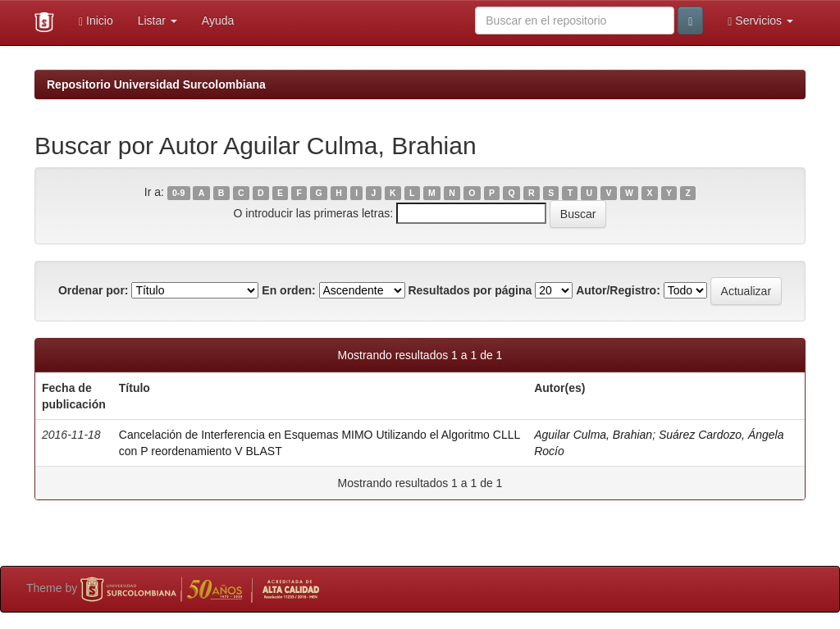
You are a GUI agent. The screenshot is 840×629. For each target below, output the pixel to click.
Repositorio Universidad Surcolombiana (156, 84)
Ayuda (218, 21)
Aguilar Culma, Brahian (593, 435)
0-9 (178, 193)
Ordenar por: (94, 290)
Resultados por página (470, 290)
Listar (157, 21)
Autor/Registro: (618, 290)
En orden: (288, 290)
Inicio (96, 21)
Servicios (760, 21)
